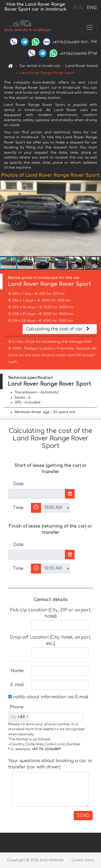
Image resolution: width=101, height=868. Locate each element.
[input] (37, 494)
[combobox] (19, 717)
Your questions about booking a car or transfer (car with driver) (50, 764)
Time (18, 508)
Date (18, 484)
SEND (83, 816)
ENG (92, 8)
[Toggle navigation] (90, 28)
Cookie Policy (83, 860)
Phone (17, 707)
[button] (96, 218)
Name (17, 671)
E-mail (17, 685)
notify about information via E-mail (48, 697)
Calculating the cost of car (58, 329)
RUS (78, 8)
